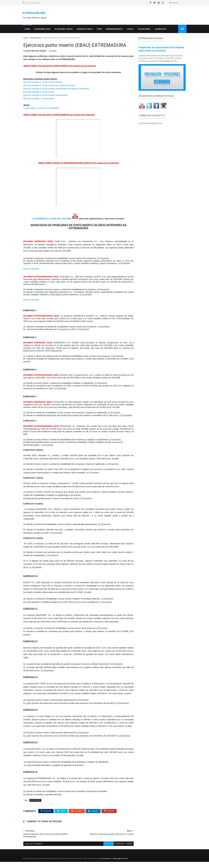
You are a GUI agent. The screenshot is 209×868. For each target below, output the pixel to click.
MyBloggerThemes (121, 865)
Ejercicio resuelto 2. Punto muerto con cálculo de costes (49, 86)
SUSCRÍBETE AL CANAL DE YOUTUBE (51, 219)
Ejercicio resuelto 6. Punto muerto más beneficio (46, 95)
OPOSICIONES (145, 29)
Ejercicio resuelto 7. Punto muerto (39, 99)
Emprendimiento (115, 29)
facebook (118, 850)
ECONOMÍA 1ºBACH (64, 29)
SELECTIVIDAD (36, 38)
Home (28, 29)
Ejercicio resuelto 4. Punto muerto (39, 92)
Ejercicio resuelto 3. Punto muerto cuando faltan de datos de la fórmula (56, 89)
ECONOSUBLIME (35, 13)
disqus (127, 850)
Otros (131, 29)
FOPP (100, 29)
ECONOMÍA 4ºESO (43, 29)
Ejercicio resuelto (31, 269)
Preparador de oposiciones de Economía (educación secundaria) (161, 49)
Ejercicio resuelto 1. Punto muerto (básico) (43, 82)
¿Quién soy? (161, 29)
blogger (107, 850)
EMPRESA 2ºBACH (85, 29)
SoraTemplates (106, 865)
